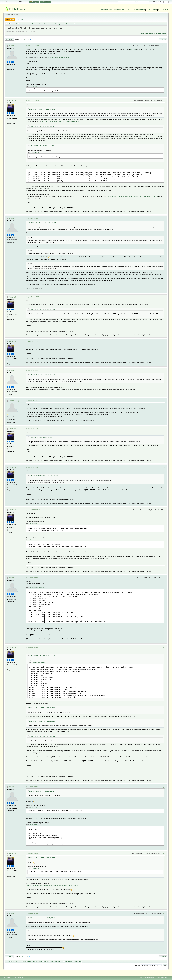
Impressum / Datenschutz (112, 10)
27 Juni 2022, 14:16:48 (32, 913)
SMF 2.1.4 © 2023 (8, 978)
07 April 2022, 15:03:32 (32, 101)
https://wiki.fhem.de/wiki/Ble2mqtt (59, 58)
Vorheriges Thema (147, 33)
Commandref (139, 10)
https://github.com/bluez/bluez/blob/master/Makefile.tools (61, 121)
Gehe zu (138, 966)
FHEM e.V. (163, 10)
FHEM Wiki (152, 10)
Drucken (163, 40)
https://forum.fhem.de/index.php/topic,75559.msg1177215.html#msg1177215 (133, 196)
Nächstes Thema (160, 33)
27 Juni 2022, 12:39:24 (32, 578)
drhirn (11, 46)
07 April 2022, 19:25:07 (32, 297)
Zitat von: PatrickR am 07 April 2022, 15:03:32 (43, 223)
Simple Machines (18, 978)
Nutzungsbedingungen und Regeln (151, 978)
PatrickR (133, 49)
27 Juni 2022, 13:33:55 (32, 787)
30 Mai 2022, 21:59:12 (34, 341)
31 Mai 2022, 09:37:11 (32, 370)
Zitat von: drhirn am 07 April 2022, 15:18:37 (42, 309)
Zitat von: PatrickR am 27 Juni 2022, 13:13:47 (43, 791)
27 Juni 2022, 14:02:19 (32, 853)
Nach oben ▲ (165, 978)
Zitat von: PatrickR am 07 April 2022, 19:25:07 (43, 375)
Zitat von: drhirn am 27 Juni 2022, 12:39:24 (42, 656)
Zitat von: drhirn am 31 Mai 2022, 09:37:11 (42, 437)
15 (28, 39)
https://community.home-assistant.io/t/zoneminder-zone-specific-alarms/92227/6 (52, 885)
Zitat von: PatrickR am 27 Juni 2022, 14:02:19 (43, 918)
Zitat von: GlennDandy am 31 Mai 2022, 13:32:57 (44, 476)
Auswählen (34, 86)
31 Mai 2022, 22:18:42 (32, 467)
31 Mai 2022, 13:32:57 (32, 401)
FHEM (128, 10)
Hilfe (140, 978)
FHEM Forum (17, 9)
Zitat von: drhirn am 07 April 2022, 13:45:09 (42, 109)
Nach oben (9, 957)
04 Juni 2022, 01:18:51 (34, 510)
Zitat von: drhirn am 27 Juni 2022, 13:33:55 (42, 858)
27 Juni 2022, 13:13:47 (32, 647)
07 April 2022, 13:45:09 (32, 46)
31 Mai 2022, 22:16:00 (32, 429)
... (26, 39)
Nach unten (9, 39)
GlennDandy (14, 401)
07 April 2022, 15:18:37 (32, 218)
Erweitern (41, 588)
